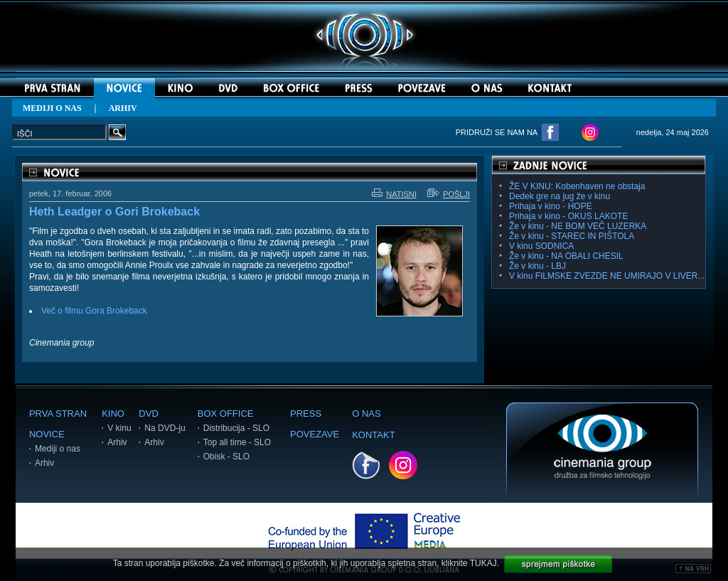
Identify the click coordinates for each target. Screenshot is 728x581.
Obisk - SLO (226, 457)
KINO (113, 414)
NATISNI (394, 194)
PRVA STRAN (58, 414)
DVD (148, 414)
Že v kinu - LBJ (537, 266)
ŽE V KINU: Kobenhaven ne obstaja (577, 186)
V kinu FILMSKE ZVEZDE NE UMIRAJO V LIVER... (607, 276)
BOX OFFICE (226, 414)
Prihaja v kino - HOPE (551, 206)
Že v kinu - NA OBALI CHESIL (566, 256)
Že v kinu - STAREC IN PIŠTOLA (572, 236)
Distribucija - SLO (236, 428)
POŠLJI (449, 194)
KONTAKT (373, 435)
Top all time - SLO (237, 442)
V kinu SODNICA (541, 246)
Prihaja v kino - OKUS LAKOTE (568, 216)
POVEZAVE (315, 434)
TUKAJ (483, 563)
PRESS (306, 414)
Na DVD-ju (165, 428)
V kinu (119, 428)
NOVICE (47, 434)
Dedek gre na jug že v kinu (560, 196)
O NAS (366, 414)
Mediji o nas (58, 449)
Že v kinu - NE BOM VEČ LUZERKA (578, 226)
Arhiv (44, 463)
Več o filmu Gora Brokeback (94, 311)
